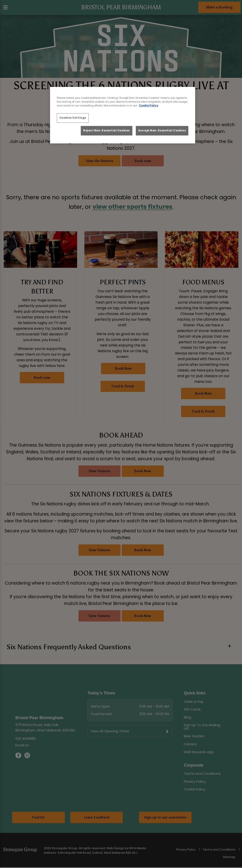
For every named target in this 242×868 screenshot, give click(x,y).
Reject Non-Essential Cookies (107, 130)
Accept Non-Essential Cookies (162, 130)
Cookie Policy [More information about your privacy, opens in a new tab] (149, 106)
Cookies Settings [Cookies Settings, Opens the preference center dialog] (73, 118)
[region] (123, 115)
